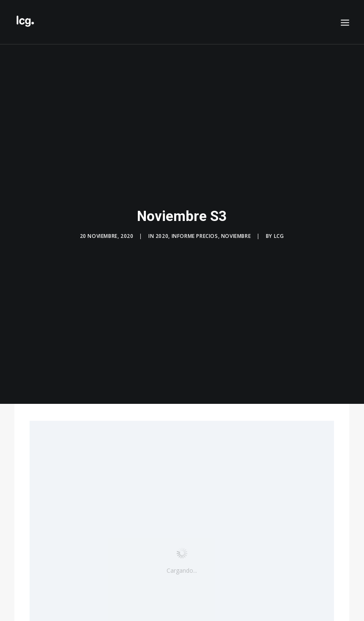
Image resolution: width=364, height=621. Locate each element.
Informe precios (195, 233)
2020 (162, 233)
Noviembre (236, 233)
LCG (279, 233)
